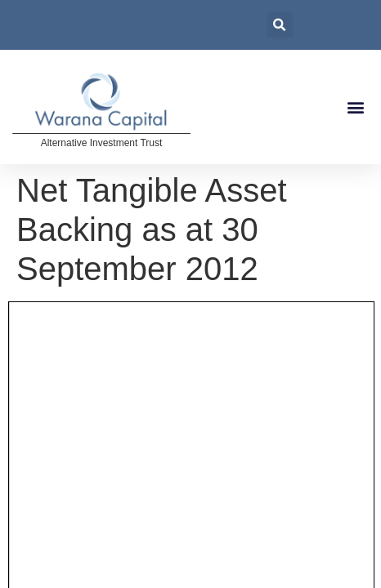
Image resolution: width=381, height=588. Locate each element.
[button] (355, 107)
